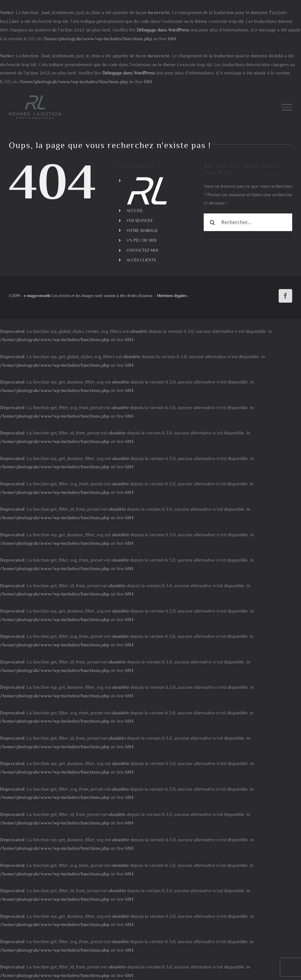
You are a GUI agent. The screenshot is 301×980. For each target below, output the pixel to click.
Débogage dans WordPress (163, 30)
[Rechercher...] (248, 222)
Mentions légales (172, 296)
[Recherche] (213, 222)
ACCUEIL (135, 210)
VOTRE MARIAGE (142, 231)
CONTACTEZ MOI (142, 250)
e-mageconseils (37, 296)
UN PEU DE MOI (141, 240)
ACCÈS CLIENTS (141, 260)
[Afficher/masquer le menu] (287, 107)
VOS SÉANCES (139, 220)
